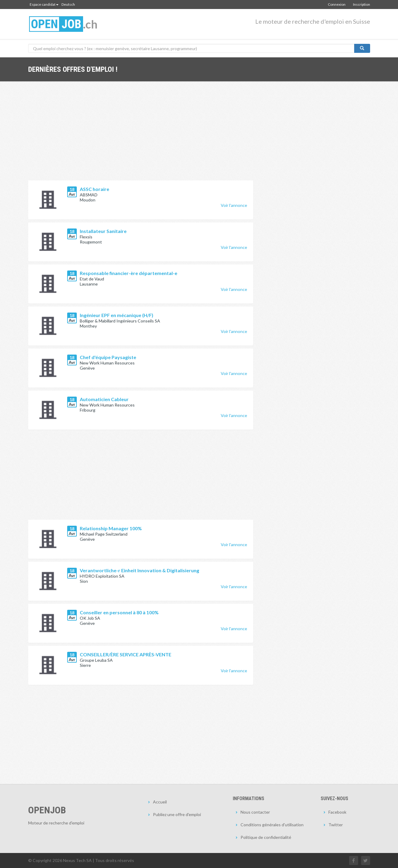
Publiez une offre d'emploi (177, 814)
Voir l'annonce (234, 205)
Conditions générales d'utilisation (272, 825)
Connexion (337, 4)
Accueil (160, 802)
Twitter (336, 825)
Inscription (362, 4)
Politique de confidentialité (266, 837)
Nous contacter (255, 812)
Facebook (337, 812)
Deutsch (68, 4)
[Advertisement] (141, 135)
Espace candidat (44, 4)
